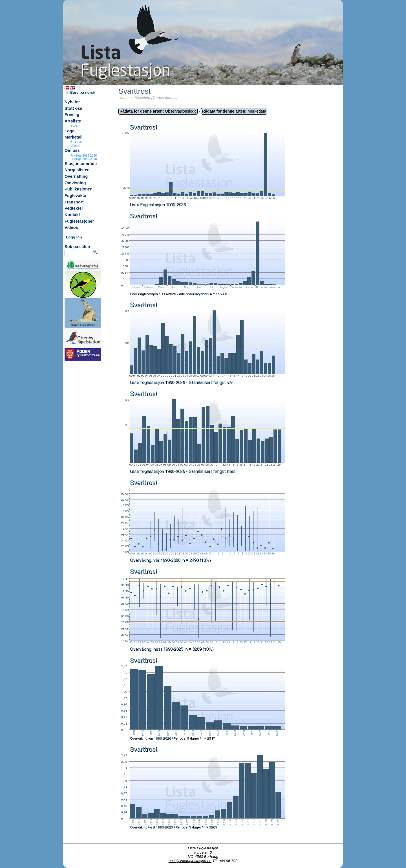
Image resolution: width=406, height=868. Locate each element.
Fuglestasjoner (79, 221)
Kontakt (72, 215)
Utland (75, 146)
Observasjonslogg (158, 111)
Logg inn (74, 237)
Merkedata (234, 111)
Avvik (74, 126)
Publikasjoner (78, 189)
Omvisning (75, 183)
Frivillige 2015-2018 (84, 159)
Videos (71, 227)
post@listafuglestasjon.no (190, 861)
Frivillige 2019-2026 (84, 155)
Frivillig (72, 115)
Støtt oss (73, 108)
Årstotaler (77, 142)
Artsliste (73, 121)
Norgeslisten (77, 170)
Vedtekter (74, 208)
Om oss (72, 150)
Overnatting (76, 176)
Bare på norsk (81, 92)
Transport (74, 202)
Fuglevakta (75, 196)
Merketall (74, 137)
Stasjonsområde (81, 164)
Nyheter (72, 102)
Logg (70, 131)
